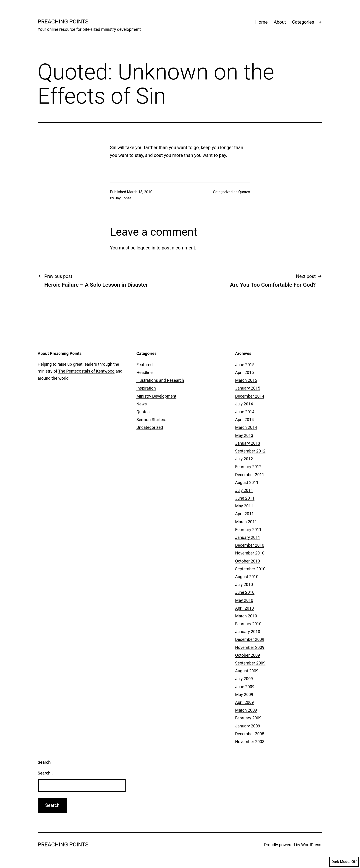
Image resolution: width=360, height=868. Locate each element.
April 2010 (245, 608)
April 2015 (245, 372)
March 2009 (246, 710)
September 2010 (250, 569)
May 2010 (244, 600)
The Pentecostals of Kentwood (86, 371)
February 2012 (248, 467)
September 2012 (250, 451)
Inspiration (146, 388)
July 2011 (244, 490)
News (142, 404)
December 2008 (250, 734)
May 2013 (244, 435)
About (280, 22)
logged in (146, 248)
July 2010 (244, 584)
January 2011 (248, 537)
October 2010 (247, 561)
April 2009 (245, 702)
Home (262, 22)
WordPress (311, 845)
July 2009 (244, 679)
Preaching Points (63, 22)
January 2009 (248, 726)
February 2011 (248, 530)
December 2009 (250, 639)
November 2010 (250, 553)
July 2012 (244, 459)
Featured (145, 365)
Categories (303, 22)
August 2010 (247, 577)
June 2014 (245, 412)
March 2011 (246, 522)
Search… (46, 773)
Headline (145, 372)
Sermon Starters (151, 420)
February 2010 (248, 624)
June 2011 (245, 498)
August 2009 (247, 671)
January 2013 (248, 443)
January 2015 (248, 388)
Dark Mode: (344, 862)
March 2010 (246, 616)
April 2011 (245, 514)
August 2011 (247, 482)
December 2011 (250, 475)
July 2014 (244, 404)
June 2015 (245, 365)
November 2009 (250, 647)
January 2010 (248, 632)
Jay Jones (123, 198)
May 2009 (244, 694)
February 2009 (248, 718)
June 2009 (245, 687)
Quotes (244, 192)
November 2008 (250, 742)
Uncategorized (150, 427)
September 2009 (250, 663)
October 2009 (247, 655)
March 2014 (246, 427)
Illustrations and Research (160, 380)
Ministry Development (156, 396)
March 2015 (246, 380)
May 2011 (244, 506)
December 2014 (250, 396)
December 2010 (250, 545)
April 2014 (245, 420)
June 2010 (245, 592)
